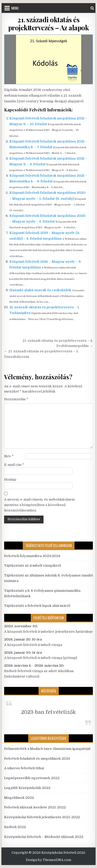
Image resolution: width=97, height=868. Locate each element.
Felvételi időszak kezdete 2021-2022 (35, 807)
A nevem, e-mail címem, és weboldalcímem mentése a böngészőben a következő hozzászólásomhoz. (39, 505)
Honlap (10, 479)
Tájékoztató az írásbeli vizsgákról (32, 565)
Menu (15, 8)
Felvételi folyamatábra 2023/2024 (32, 556)
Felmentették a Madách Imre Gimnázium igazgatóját (47, 749)
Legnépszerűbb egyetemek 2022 (32, 778)
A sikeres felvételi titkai (24, 768)
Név (9, 456)
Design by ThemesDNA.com (48, 860)
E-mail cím (14, 465)
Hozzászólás (16, 399)
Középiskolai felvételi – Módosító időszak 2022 (44, 837)
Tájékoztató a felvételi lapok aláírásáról (37, 606)
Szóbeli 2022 (15, 827)
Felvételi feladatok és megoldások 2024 (37, 759)
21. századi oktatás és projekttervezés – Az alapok (49, 24)
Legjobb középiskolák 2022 (27, 788)
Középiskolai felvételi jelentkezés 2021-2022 (42, 817)
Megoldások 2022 (19, 798)
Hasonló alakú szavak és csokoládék (40, 290)
